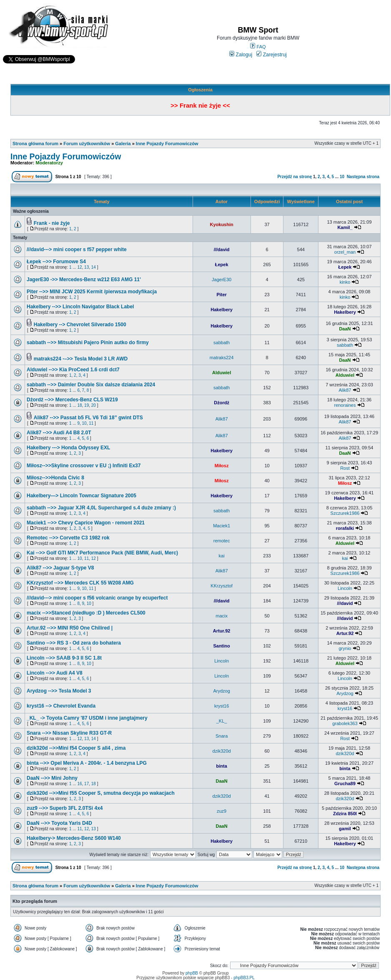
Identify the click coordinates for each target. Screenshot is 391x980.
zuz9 (222, 811)
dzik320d (222, 751)
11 (91, 423)
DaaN (345, 329)
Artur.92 (222, 631)
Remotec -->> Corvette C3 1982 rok (68, 538)
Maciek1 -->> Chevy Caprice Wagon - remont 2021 (86, 523)
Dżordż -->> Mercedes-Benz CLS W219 (72, 400)
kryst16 (222, 706)
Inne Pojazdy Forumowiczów (167, 144)
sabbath (222, 343)
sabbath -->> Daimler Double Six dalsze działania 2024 (91, 385)
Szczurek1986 (345, 513)
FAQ (258, 47)
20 (94, 405)
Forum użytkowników (87, 144)
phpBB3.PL (244, 978)
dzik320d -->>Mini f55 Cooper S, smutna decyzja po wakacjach (101, 793)
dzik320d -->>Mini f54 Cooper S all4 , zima (76, 748)
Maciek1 (222, 526)
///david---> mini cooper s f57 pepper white (77, 249)
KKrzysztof (222, 586)
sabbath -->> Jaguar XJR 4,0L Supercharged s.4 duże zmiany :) (101, 508)
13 (86, 267)
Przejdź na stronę (295, 177)
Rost (345, 468)
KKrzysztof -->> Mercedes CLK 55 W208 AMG (80, 583)
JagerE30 (222, 280)
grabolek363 (345, 723)
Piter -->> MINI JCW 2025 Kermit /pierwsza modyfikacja (92, 292)
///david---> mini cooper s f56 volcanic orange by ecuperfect (97, 598)
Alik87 (345, 390)
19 (86, 405)
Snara (222, 736)
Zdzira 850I (345, 814)
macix (222, 616)
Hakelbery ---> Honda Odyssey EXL (68, 448)
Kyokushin (221, 224)
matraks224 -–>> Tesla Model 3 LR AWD (81, 359)
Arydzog (221, 691)
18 (79, 405)
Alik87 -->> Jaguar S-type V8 (60, 568)
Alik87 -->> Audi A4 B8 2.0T (59, 433)
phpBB (192, 973)
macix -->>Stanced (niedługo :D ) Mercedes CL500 (86, 613)
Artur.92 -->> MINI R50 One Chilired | (70, 628)
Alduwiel (222, 373)
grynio (345, 648)
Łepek (222, 265)
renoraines (345, 405)
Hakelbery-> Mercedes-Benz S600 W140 (74, 838)
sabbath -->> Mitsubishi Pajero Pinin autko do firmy (88, 343)
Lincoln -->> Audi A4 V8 (55, 673)
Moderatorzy (49, 163)
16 (79, 784)
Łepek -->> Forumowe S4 (56, 262)
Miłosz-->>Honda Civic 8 (55, 478)
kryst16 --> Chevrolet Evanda (61, 706)
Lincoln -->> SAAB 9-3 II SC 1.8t (64, 658)
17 (86, 784)
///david (222, 249)
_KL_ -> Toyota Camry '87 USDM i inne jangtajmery (87, 718)
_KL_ (222, 721)
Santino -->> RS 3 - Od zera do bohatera (74, 643)
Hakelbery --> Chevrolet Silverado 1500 (80, 325)
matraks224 (222, 358)
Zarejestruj (272, 55)
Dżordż (222, 403)
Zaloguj (241, 55)
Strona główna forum (35, 144)
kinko (345, 282)
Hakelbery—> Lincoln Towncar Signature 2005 (81, 496)
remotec (222, 541)
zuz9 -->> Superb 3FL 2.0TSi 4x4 (65, 808)
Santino (221, 646)
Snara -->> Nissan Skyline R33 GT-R (69, 733)
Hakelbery (222, 310)
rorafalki (345, 528)
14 (94, 267)
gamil (345, 829)
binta (221, 766)
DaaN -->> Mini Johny (52, 778)
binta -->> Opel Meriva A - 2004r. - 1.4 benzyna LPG (87, 763)
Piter (221, 295)
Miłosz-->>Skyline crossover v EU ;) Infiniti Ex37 (84, 466)
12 (79, 267)
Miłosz (222, 466)
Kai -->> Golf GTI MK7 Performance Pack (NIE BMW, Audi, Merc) (102, 553)
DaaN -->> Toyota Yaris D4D (59, 823)
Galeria (123, 144)
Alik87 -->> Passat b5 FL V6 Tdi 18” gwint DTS (88, 418)
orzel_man (345, 252)
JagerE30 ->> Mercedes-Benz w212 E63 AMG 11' (84, 280)
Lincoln (345, 588)
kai (222, 556)
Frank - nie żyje (52, 223)
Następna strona (363, 177)
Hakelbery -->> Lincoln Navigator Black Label (80, 307)
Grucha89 (345, 783)
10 (342, 177)
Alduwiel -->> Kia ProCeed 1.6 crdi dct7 (73, 370)
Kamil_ (345, 227)
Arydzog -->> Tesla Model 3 (59, 691)
